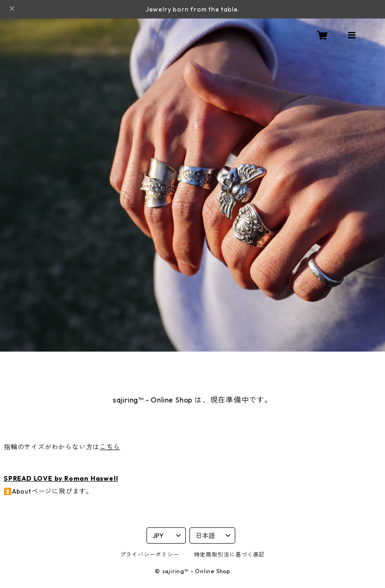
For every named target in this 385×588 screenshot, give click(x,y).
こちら (110, 447)
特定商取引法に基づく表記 (230, 554)
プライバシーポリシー (150, 554)
